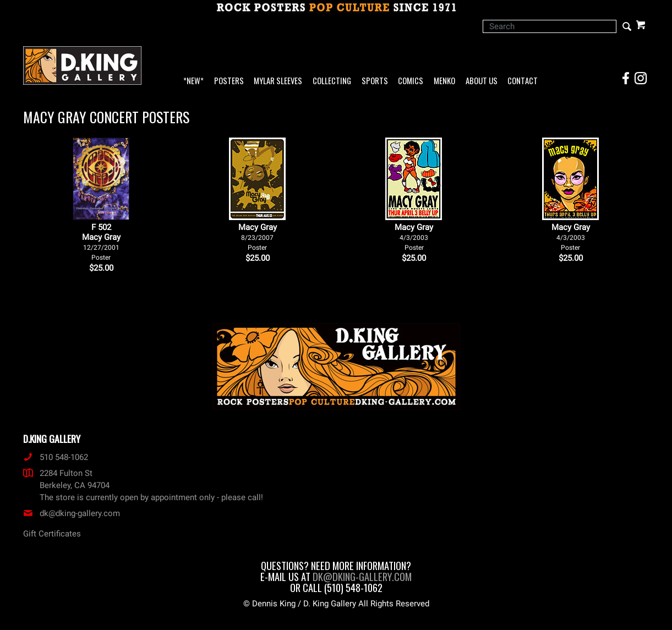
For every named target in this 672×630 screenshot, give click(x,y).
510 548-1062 (56, 457)
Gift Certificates (52, 534)
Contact (523, 81)
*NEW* (193, 81)
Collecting (332, 81)
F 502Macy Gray (101, 242)
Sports (375, 81)
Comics (411, 81)
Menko (444, 81)
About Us (482, 81)
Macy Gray (258, 237)
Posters (229, 81)
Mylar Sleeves (278, 81)
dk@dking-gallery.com (72, 513)
